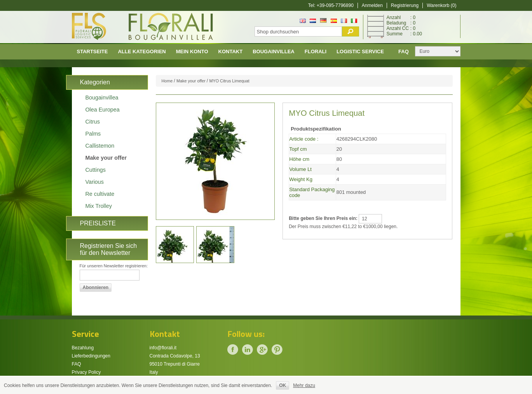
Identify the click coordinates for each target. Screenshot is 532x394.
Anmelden (372, 5)
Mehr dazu (304, 385)
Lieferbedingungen (91, 356)
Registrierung (405, 5)
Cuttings (96, 170)
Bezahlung (83, 348)
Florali (316, 51)
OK (283, 385)
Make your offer (106, 158)
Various (95, 182)
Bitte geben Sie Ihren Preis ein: (323, 218)
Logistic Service (360, 51)
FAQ (77, 364)
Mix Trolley (99, 206)
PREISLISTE (98, 223)
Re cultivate (100, 194)
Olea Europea (103, 110)
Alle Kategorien (142, 51)
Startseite (92, 51)
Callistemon (100, 146)
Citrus (93, 122)
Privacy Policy (86, 372)
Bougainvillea (274, 51)
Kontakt (231, 51)
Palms (93, 134)
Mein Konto (192, 51)
